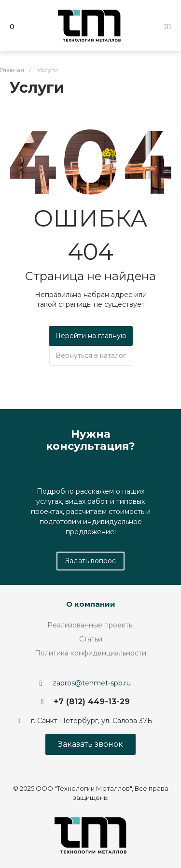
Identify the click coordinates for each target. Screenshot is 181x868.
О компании (91, 604)
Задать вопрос (90, 561)
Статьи (91, 639)
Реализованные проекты (90, 625)
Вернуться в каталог (91, 356)
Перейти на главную (91, 336)
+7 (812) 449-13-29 (92, 702)
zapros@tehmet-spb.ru (92, 683)
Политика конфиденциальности (90, 653)
